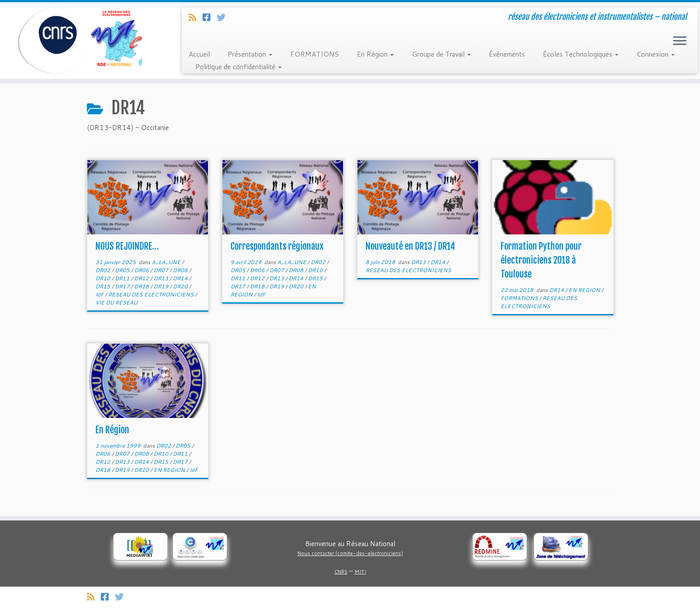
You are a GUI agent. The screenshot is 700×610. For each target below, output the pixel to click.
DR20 (181, 286)
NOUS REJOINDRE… (127, 246)
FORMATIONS (315, 54)
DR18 (142, 286)
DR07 (162, 270)
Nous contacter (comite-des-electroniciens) (350, 553)
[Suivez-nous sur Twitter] (224, 17)
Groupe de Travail (441, 54)
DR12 (142, 278)
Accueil (199, 54)
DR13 (162, 278)
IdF (100, 294)
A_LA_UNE (167, 262)
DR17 (123, 286)
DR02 (104, 270)
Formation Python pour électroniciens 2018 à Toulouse (541, 260)
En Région (375, 54)
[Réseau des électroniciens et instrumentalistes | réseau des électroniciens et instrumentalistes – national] (81, 40)
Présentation (250, 54)
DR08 (181, 270)
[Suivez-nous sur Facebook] (210, 17)
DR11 (123, 278)
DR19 (162, 286)
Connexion (656, 54)
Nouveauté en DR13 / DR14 (410, 246)
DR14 (181, 278)
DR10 (104, 278)
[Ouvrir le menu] (680, 41)
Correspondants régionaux (277, 246)
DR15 (104, 286)
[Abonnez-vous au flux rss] (196, 17)
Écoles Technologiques (581, 54)
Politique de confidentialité (239, 67)
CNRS (341, 572)
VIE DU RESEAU (116, 303)
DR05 (123, 270)
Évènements (507, 54)
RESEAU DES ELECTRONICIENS (151, 294)
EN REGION (585, 290)
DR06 (142, 270)
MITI (360, 572)
